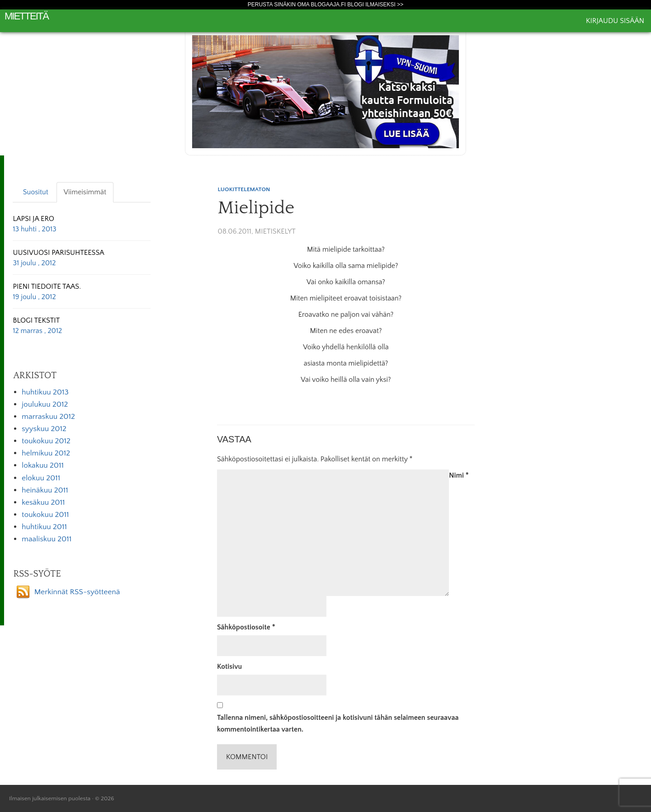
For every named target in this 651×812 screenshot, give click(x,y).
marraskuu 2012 (48, 417)
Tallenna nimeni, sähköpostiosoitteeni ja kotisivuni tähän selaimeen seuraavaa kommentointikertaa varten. (338, 723)
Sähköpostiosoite (246, 627)
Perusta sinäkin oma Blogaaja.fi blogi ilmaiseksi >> (326, 5)
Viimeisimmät (85, 192)
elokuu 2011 (41, 478)
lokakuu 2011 (43, 465)
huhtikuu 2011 (44, 527)
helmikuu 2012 (46, 453)
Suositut (36, 192)
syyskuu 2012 (44, 429)
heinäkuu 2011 (45, 490)
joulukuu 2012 (45, 404)
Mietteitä (26, 16)
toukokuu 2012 (46, 441)
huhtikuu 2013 (45, 392)
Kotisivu (229, 666)
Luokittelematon (244, 189)
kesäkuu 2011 (43, 502)
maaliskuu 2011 (47, 539)
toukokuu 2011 (45, 515)
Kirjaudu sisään (615, 21)
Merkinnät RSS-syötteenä (77, 592)
